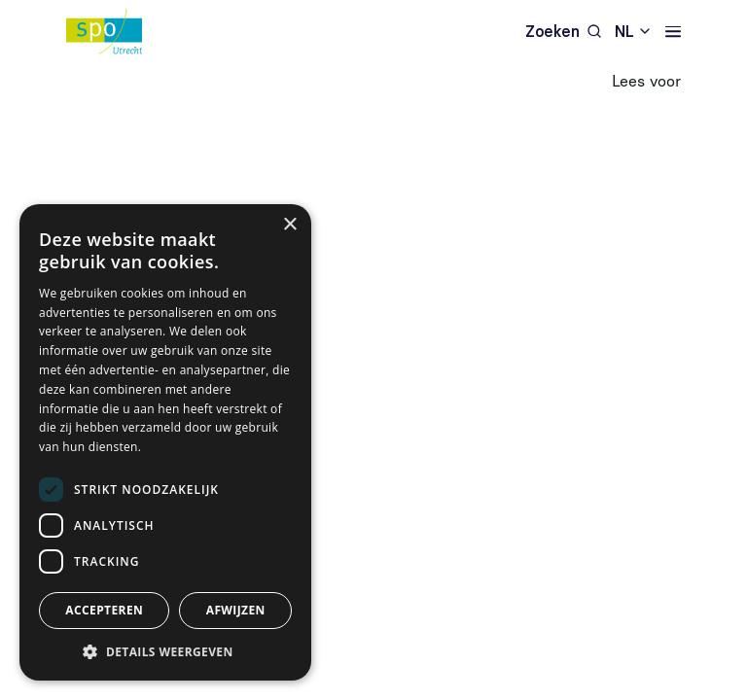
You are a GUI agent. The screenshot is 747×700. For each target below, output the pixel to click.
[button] (165, 651)
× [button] (289, 225)
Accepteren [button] (104, 610)
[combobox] (634, 32)
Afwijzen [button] (236, 610)
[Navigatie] (673, 32)
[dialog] (165, 442)
